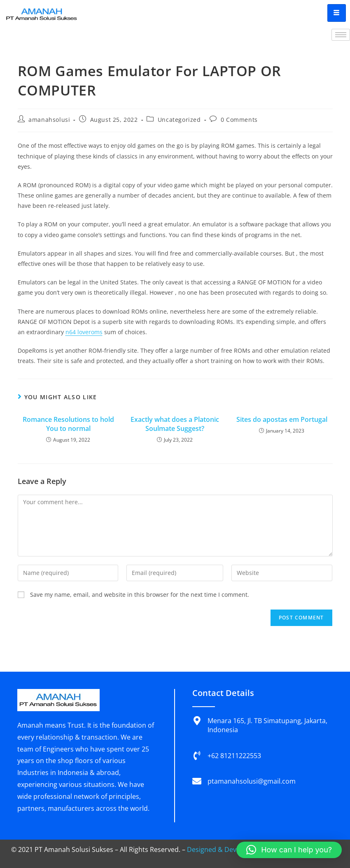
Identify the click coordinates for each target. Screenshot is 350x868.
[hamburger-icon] (337, 13)
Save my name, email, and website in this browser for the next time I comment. (140, 595)
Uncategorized (179, 120)
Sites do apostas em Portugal (282, 419)
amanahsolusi (49, 120)
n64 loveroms (84, 332)
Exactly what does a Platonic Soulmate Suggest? (175, 424)
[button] (289, 850)
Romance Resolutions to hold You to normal (68, 424)
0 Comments (239, 120)
